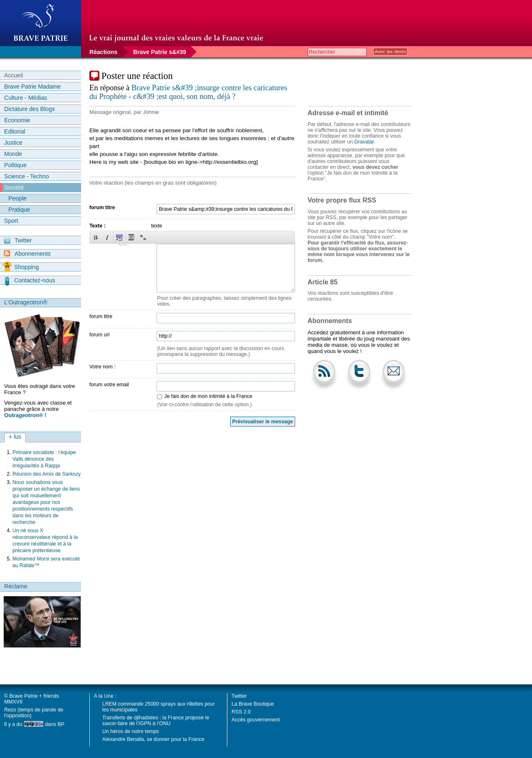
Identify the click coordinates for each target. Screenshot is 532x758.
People (17, 198)
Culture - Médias (26, 98)
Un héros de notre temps (131, 731)
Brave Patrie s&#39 (160, 52)
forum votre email (109, 385)
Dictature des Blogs (30, 109)
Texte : (97, 226)
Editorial (15, 131)
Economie (17, 120)
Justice (13, 143)
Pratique (19, 210)
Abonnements (27, 253)
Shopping (21, 267)
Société (14, 188)
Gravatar (364, 142)
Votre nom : (102, 367)
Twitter (18, 240)
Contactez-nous (30, 280)
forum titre (102, 207)
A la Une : (105, 696)
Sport (11, 221)
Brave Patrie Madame (32, 86)
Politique (15, 165)
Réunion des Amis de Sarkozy (47, 474)
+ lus (15, 437)
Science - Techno (27, 176)
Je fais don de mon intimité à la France (208, 396)
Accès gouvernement (256, 720)
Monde (13, 154)
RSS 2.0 (241, 712)
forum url (100, 335)
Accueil (14, 75)
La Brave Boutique (253, 704)
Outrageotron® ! (25, 415)
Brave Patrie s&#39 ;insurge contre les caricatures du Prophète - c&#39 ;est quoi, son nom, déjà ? (188, 92)
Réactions (103, 52)
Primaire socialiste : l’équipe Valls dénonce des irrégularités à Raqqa (44, 459)
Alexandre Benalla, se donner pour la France (153, 739)
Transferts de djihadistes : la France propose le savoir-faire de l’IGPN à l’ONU (156, 721)
